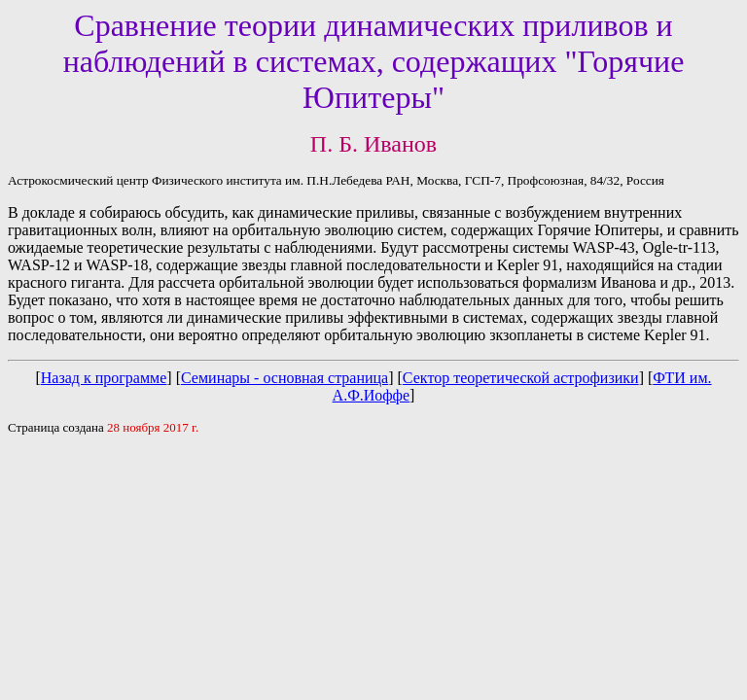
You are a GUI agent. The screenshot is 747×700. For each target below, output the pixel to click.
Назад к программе (104, 378)
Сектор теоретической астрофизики (521, 378)
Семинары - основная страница (285, 378)
